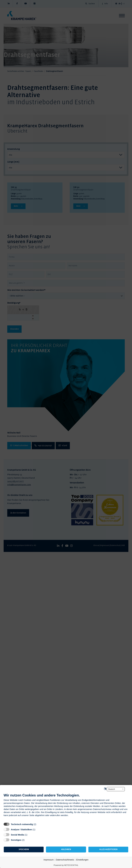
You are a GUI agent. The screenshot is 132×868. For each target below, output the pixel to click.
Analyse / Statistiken (21, 829)
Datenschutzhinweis (65, 860)
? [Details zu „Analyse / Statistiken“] (38, 829)
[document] (66, 807)
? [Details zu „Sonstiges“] (27, 840)
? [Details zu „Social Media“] (30, 835)
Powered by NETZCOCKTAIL (66, 865)
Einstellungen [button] (82, 860)
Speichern (24, 849)
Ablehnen (66, 849)
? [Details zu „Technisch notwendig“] (39, 824)
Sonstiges (16, 840)
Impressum (49, 860)
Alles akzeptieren (108, 849)
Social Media (17, 835)
